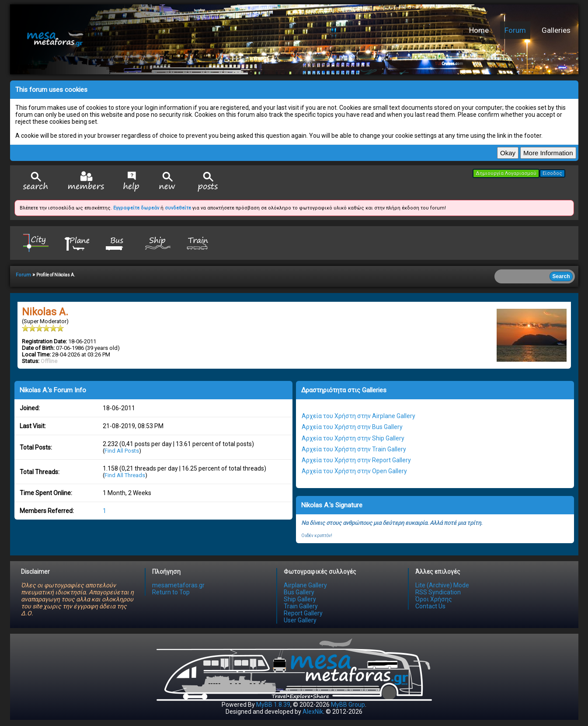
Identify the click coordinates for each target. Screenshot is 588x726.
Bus (117, 243)
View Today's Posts (208, 182)
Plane (77, 243)
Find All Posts (122, 451)
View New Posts (167, 182)
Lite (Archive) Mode (442, 585)
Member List (86, 181)
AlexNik (313, 712)
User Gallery (300, 620)
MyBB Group (348, 705)
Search (36, 182)
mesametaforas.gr (178, 585)
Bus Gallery (299, 592)
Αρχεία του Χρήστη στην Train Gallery (354, 449)
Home (479, 30)
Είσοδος (552, 173)
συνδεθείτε (178, 208)
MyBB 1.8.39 (273, 705)
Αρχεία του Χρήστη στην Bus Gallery (352, 427)
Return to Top (171, 592)
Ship (158, 243)
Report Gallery (303, 613)
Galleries (556, 30)
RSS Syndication (438, 592)
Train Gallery (301, 606)
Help (131, 181)
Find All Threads (125, 475)
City (36, 243)
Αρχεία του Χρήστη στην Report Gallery (356, 460)
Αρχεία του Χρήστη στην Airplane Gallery (358, 416)
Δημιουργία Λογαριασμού (506, 173)
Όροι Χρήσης (434, 599)
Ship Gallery (300, 599)
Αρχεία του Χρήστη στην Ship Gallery (353, 438)
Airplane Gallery (305, 585)
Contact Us (430, 606)
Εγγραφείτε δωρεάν (136, 208)
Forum (515, 30)
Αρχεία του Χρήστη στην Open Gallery (354, 471)
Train (198, 243)
